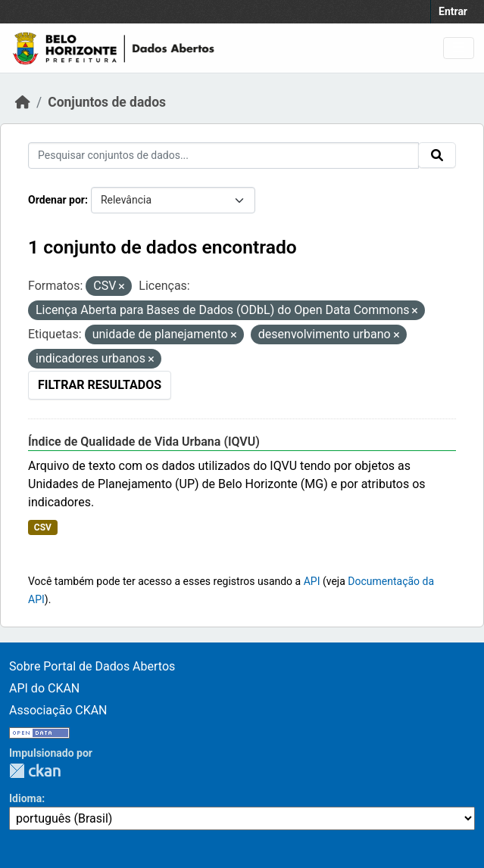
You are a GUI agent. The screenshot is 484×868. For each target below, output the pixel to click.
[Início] (23, 102)
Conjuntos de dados (107, 102)
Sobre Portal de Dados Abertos (92, 666)
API (312, 581)
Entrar (453, 11)
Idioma (25, 798)
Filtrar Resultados (100, 385)
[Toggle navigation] (459, 48)
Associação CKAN (58, 710)
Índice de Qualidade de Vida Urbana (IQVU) (144, 442)
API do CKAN (44, 688)
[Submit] (437, 155)
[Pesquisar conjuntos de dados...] (223, 156)
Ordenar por (56, 200)
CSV (43, 527)
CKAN (35, 771)
